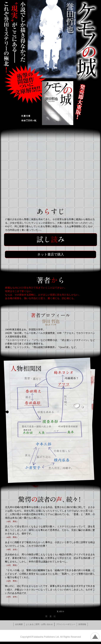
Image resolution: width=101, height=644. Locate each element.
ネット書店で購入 (51, 254)
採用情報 (82, 624)
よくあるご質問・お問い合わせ (39, 624)
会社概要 (19, 624)
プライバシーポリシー (66, 624)
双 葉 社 (51, 616)
